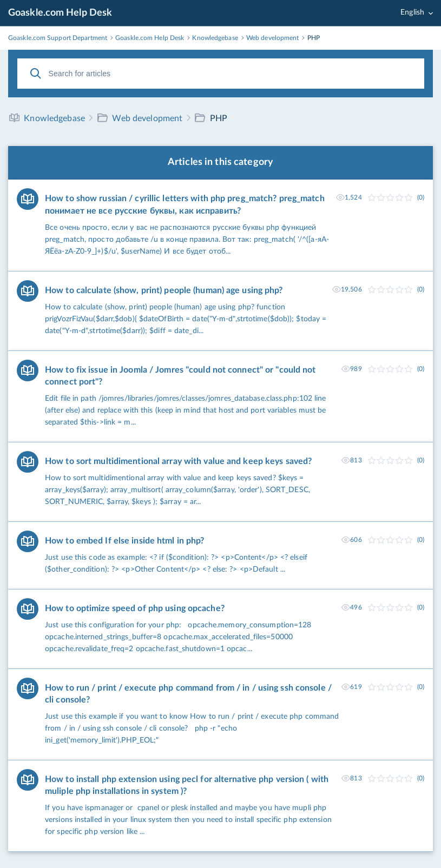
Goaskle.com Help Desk (60, 13)
